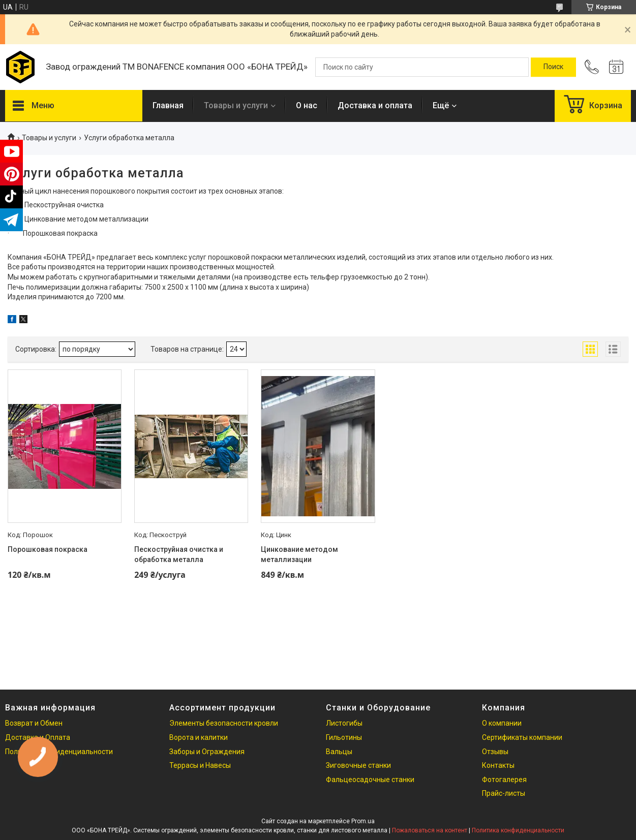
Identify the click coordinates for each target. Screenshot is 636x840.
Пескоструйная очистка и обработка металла (179, 554)
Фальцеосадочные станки (370, 780)
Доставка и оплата (375, 105)
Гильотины (344, 737)
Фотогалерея (504, 780)
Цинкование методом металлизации (299, 554)
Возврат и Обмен (34, 723)
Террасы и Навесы (200, 765)
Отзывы (495, 752)
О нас (307, 105)
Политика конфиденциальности (518, 830)
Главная (168, 105)
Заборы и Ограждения (207, 752)
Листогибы (344, 723)
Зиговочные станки (358, 765)
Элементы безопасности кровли (224, 723)
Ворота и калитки (199, 737)
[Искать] (553, 67)
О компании (502, 723)
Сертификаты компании (522, 737)
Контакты (498, 765)
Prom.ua (363, 821)
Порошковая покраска (48, 549)
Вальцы (339, 752)
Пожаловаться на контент (430, 830)
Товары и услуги (236, 105)
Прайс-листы (504, 793)
